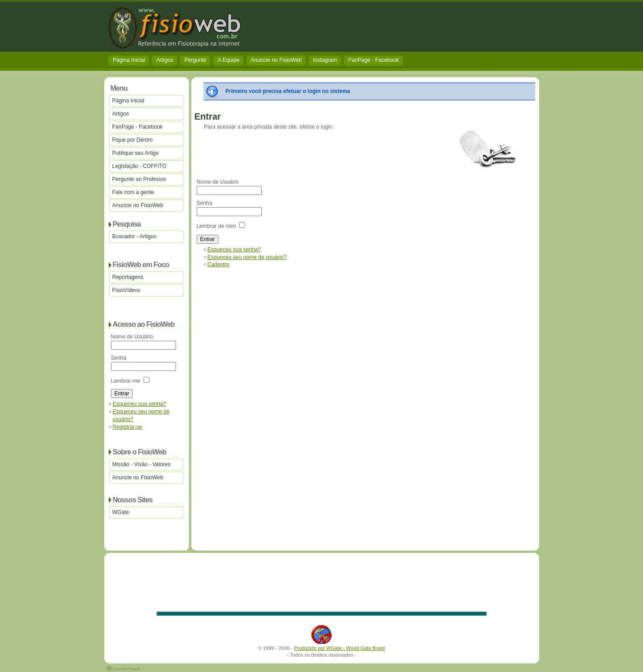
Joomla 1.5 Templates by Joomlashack (123, 668)
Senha (119, 358)
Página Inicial (129, 60)
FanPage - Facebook (374, 60)
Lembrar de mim (216, 226)
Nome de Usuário (132, 337)
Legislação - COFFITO (139, 166)
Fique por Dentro (133, 140)
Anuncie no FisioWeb (276, 60)
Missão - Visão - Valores (141, 464)
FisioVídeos (127, 290)
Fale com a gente (133, 192)
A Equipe (228, 60)
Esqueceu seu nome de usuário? (247, 257)
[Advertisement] (373, 27)
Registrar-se (127, 427)
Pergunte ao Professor (139, 179)
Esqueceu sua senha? (140, 404)
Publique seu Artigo (136, 153)
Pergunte (196, 60)
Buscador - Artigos (134, 236)
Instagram (325, 60)
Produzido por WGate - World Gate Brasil (340, 648)
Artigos (164, 60)
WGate (121, 512)
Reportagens (128, 277)
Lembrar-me (126, 381)
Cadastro (219, 264)
